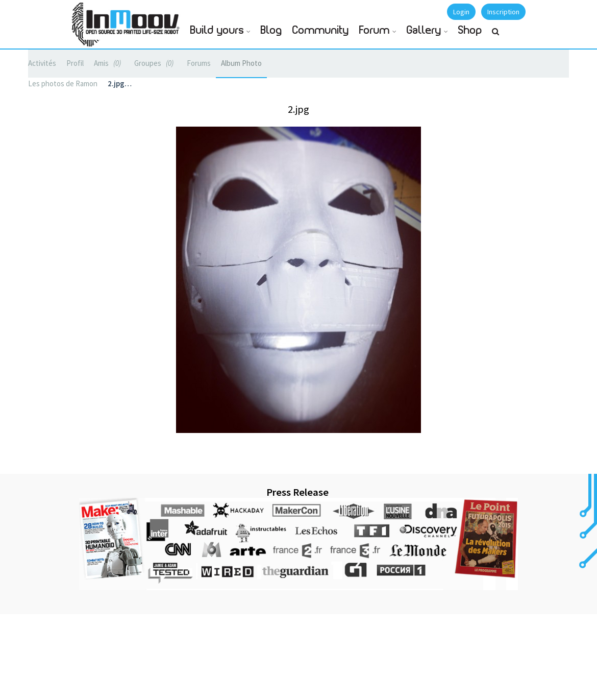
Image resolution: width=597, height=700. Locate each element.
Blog (271, 30)
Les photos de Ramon (63, 83)
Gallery (424, 30)
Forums (199, 63)
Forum (375, 30)
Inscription (503, 12)
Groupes (155, 63)
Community (321, 30)
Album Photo (241, 63)
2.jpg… (120, 83)
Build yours (217, 30)
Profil (75, 63)
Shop (470, 30)
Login (461, 12)
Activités (42, 63)
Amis (109, 63)
